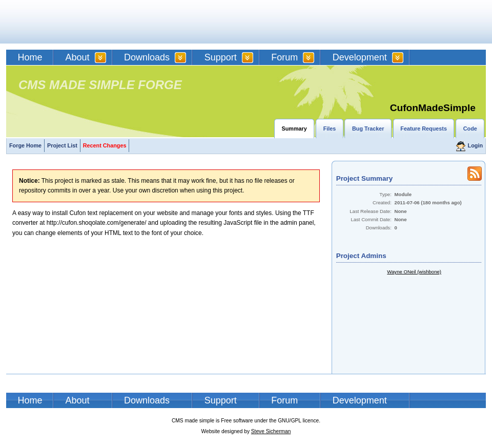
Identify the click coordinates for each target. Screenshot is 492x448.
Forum (284, 57)
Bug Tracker (368, 129)
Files (330, 129)
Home (30, 57)
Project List (62, 145)
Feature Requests (424, 129)
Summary (294, 129)
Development (360, 57)
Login (475, 145)
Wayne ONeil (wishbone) (414, 272)
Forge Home (25, 145)
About (78, 57)
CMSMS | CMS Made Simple (79, 22)
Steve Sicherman (271, 431)
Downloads (147, 57)
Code (470, 129)
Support (221, 57)
